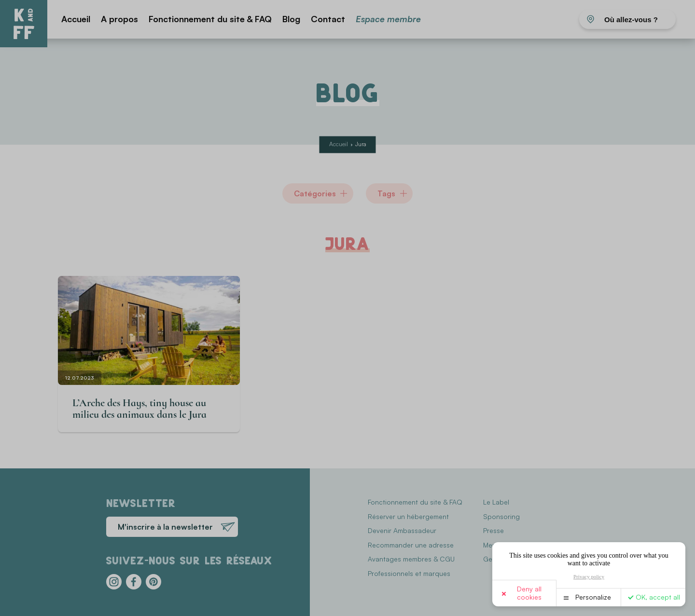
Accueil (76, 19)
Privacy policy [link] (589, 576)
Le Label (496, 502)
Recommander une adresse (411, 545)
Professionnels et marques (409, 573)
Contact (328, 19)
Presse (493, 530)
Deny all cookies (529, 593)
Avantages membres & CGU (411, 559)
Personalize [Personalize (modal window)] (593, 597)
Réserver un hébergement (408, 516)
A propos (119, 19)
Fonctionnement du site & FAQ (210, 19)
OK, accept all (658, 597)
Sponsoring (501, 516)
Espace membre (388, 19)
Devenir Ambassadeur (402, 530)
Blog (291, 19)
